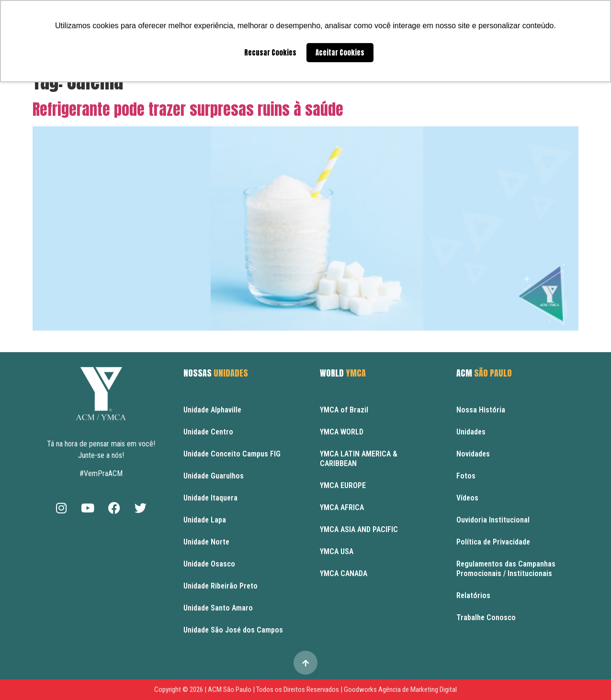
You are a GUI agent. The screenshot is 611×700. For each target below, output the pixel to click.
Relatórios (473, 595)
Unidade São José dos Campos (233, 630)
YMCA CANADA (344, 573)
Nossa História (481, 410)
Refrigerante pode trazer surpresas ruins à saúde (188, 109)
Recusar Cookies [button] (270, 53)
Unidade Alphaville (212, 410)
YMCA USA (337, 551)
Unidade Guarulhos (214, 476)
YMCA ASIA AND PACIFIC (359, 529)
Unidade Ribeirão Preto (221, 586)
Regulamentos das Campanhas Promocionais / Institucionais (506, 569)
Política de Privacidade (493, 542)
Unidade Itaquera (210, 498)
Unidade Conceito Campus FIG (232, 454)
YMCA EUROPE (343, 485)
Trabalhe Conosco (486, 617)
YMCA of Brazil (344, 410)
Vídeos (467, 498)
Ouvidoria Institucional (493, 520)
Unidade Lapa (205, 520)
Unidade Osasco (209, 564)
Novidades (473, 454)
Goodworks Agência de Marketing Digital (400, 689)
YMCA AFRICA (342, 507)
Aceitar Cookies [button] (340, 53)
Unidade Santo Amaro (218, 608)
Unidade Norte (206, 542)
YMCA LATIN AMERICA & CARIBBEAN (359, 459)
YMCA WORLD (342, 432)
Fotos (466, 476)
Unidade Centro (208, 432)
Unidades (471, 432)
